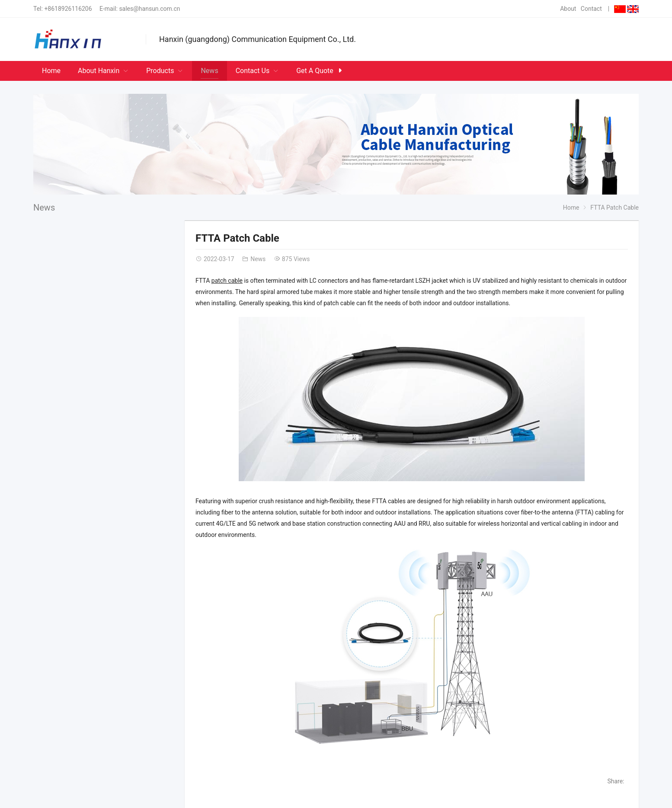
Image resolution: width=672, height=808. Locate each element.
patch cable (227, 281)
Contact (591, 9)
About (568, 9)
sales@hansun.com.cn (149, 9)
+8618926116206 (68, 9)
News (44, 208)
